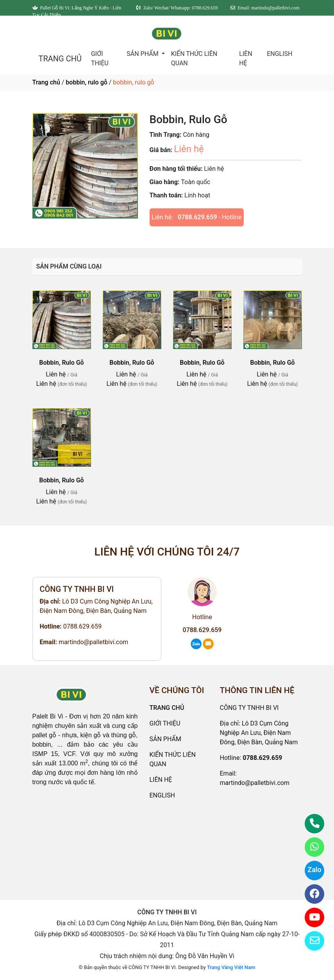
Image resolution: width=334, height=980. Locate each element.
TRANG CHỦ (60, 59)
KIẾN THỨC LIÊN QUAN (194, 58)
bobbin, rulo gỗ (86, 82)
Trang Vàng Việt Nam (231, 967)
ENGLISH (280, 54)
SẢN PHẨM (143, 54)
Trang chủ (46, 82)
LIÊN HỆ (246, 58)
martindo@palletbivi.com (93, 642)
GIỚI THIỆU (100, 58)
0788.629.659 (197, 217)
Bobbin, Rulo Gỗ (61, 363)
